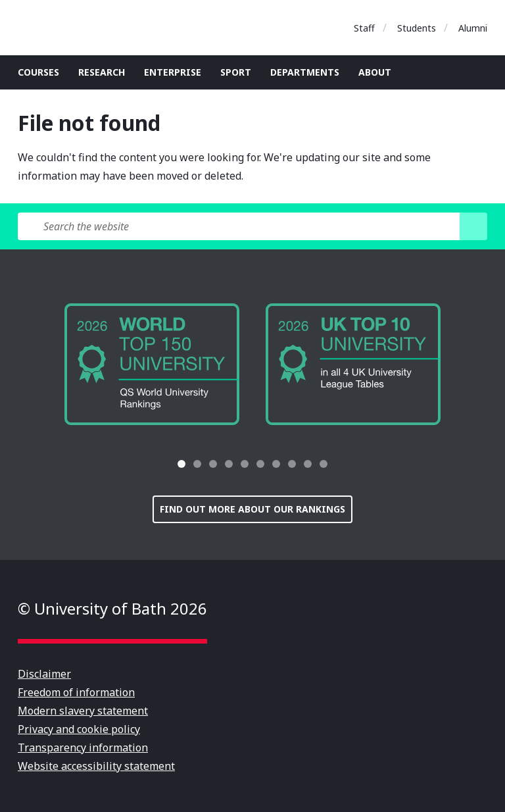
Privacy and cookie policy (79, 729)
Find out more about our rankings (252, 509)
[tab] (181, 464)
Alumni (473, 28)
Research (102, 72)
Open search (468, 74)
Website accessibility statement (96, 766)
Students (417, 28)
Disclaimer (44, 674)
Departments (305, 72)
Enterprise (173, 72)
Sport (236, 72)
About (375, 72)
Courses (38, 72)
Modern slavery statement (83, 711)
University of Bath (77, 28)
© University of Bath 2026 (112, 608)
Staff (364, 28)
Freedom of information (76, 692)
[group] (152, 364)
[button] (149, 464)
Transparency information (83, 748)
